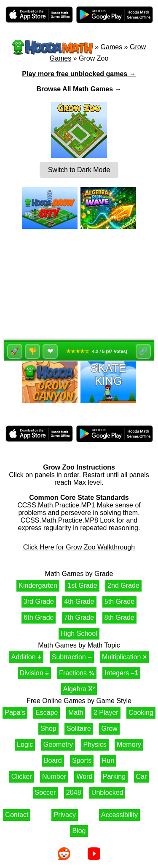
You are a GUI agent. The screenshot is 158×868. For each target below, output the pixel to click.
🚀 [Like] (15, 351)
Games (112, 47)
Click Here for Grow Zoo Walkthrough (79, 547)
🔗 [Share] (143, 351)
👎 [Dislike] (32, 351)
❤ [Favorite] (50, 351)
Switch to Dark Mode (79, 170)
